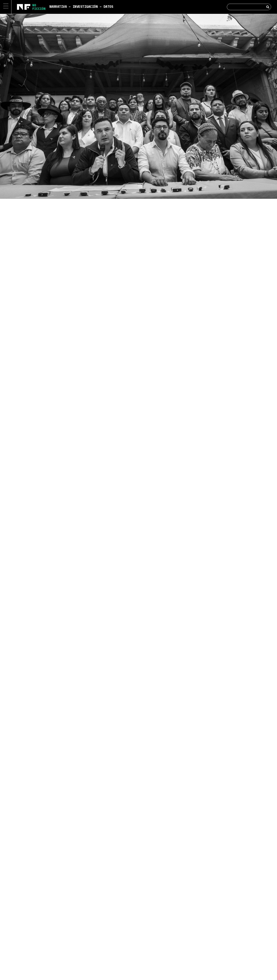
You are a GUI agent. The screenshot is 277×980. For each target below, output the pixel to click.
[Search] (268, 7)
